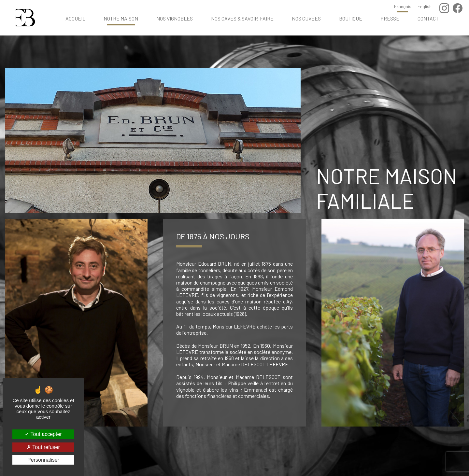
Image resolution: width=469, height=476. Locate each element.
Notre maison (121, 18)
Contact (428, 18)
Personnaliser (43, 460)
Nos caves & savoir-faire (242, 18)
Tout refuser (43, 447)
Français (403, 7)
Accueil (75, 18)
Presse (390, 18)
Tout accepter (43, 434)
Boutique (351, 18)
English (425, 7)
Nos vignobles (175, 18)
